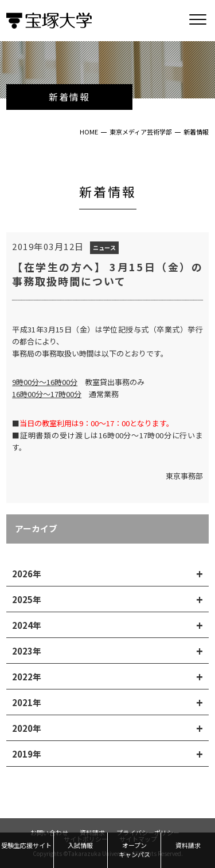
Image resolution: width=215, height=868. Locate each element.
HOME (89, 132)
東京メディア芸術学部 (141, 132)
